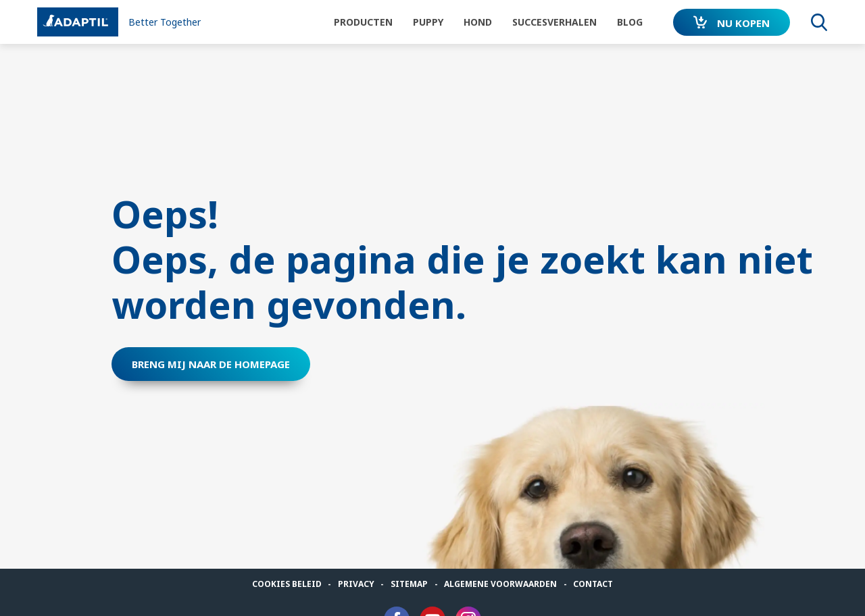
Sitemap (409, 584)
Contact (593, 584)
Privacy (356, 584)
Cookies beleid (287, 584)
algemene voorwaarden (500, 584)
